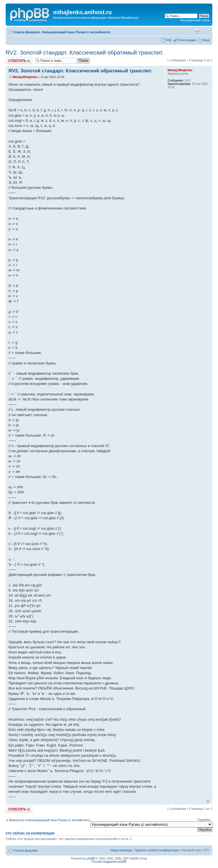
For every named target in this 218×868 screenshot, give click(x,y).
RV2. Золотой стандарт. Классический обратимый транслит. (85, 53)
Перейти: (204, 820)
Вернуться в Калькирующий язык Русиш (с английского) (50, 820)
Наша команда (121, 850)
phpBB (91, 858)
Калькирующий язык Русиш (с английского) (76, 32)
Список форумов (27, 32)
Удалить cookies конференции (157, 850)
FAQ (169, 40)
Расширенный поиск (195, 20)
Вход (206, 40)
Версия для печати (197, 31)
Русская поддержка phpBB (109, 862)
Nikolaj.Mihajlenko (25, 77)
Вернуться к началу (208, 801)
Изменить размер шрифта (205, 31)
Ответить (19, 61)
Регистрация (187, 40)
